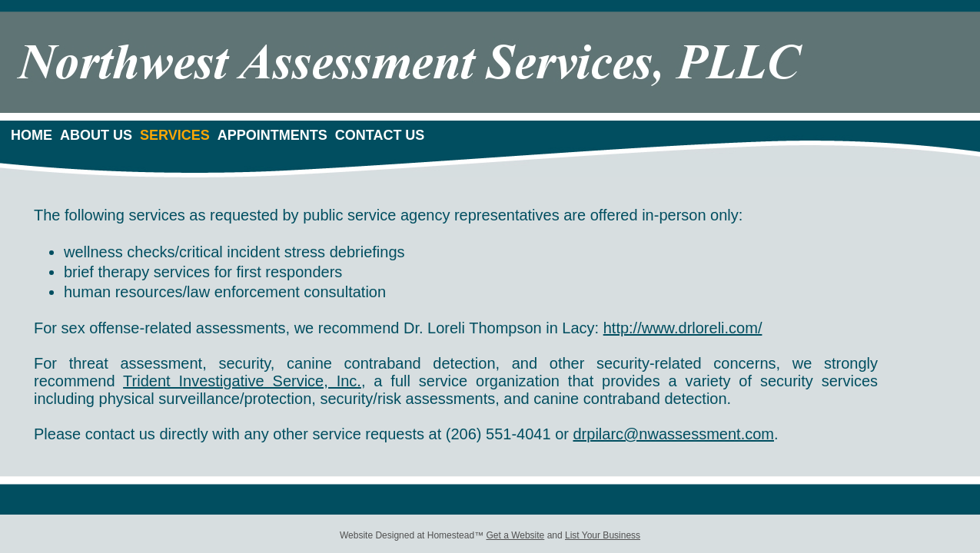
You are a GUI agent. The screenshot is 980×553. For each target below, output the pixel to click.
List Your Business (603, 535)
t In (179, 381)
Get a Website (515, 535)
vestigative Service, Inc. (276, 381)
